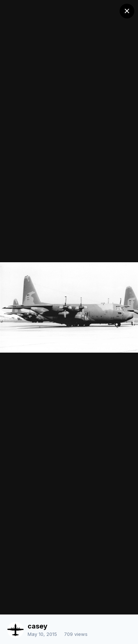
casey (38, 626)
